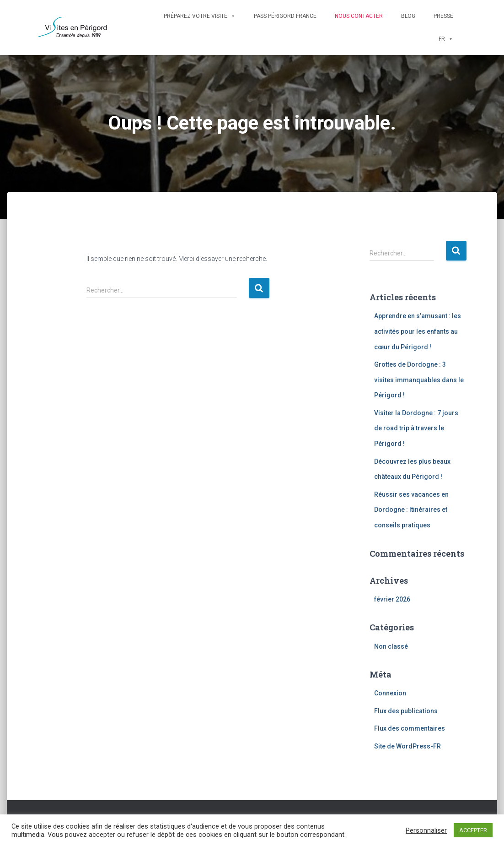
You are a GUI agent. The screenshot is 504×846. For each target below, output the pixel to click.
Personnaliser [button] (426, 830)
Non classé (391, 646)
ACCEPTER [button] (473, 830)
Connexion (390, 693)
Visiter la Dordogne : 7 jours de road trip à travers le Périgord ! (416, 428)
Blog (408, 16)
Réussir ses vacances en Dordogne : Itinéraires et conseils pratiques (411, 510)
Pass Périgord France (285, 16)
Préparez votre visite (200, 16)
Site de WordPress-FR (407, 746)
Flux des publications (406, 711)
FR (446, 39)
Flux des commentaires (410, 728)
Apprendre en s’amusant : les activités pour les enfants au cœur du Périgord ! (418, 331)
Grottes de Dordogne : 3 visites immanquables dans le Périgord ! (419, 380)
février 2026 (392, 599)
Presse (443, 16)
